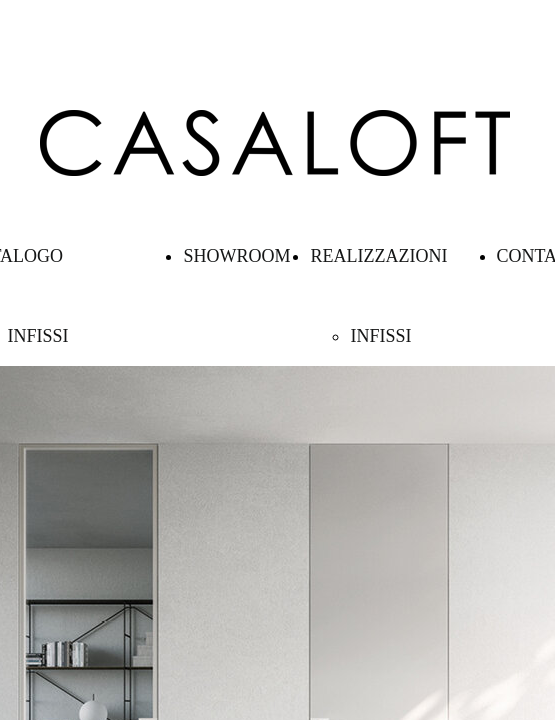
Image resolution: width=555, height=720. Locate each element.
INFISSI (37, 336)
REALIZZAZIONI (378, 256)
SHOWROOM (236, 256)
